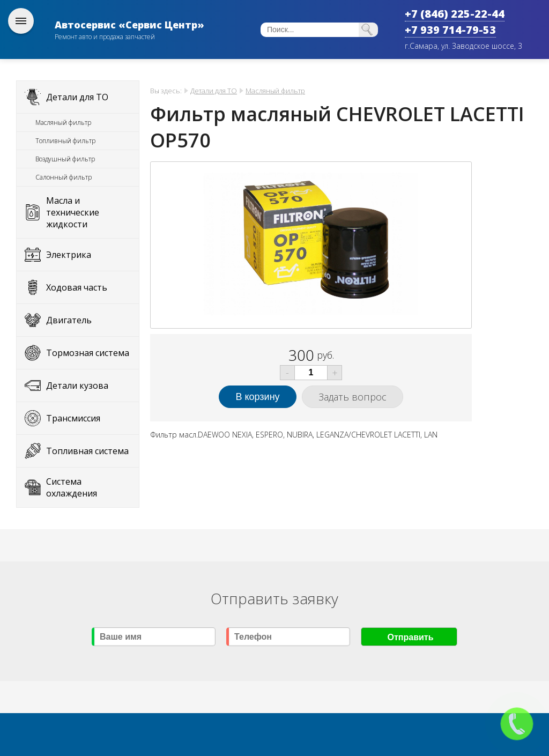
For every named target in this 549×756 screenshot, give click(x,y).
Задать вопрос (353, 397)
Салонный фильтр (64, 177)
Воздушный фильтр (65, 159)
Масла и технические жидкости (73, 212)
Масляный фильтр (63, 123)
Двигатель (69, 320)
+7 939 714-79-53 (450, 30)
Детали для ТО (77, 97)
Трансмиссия (73, 418)
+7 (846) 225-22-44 (455, 14)
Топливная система (87, 451)
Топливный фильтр (65, 141)
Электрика (69, 255)
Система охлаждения (72, 487)
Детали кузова (77, 386)
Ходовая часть (77, 287)
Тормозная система (88, 353)
